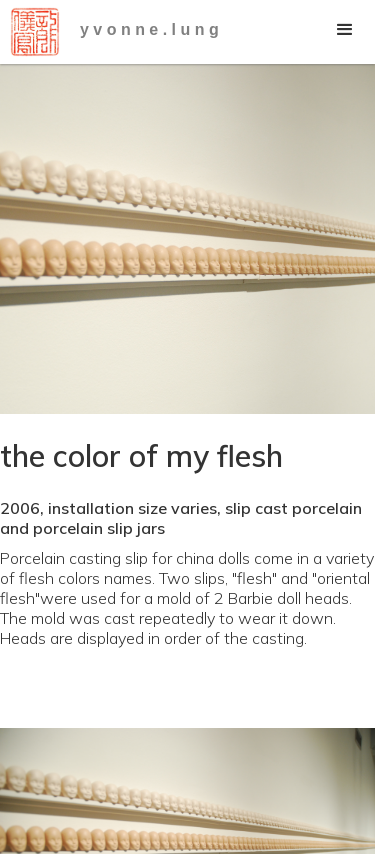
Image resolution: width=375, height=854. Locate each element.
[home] (30, 32)
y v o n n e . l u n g (149, 29)
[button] (345, 30)
